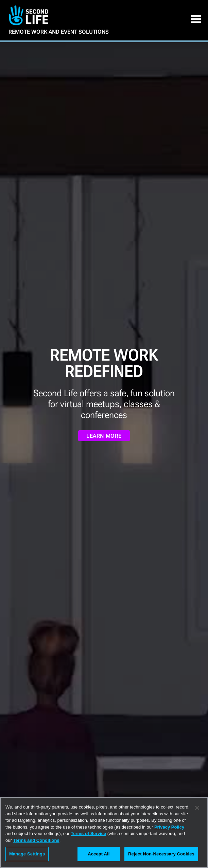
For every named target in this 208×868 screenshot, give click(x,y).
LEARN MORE (104, 436)
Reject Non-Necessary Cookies (161, 854)
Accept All (99, 854)
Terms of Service (88, 834)
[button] (196, 21)
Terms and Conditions (36, 840)
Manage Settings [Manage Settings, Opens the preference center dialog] (27, 854)
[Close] (197, 808)
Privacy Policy (169, 827)
